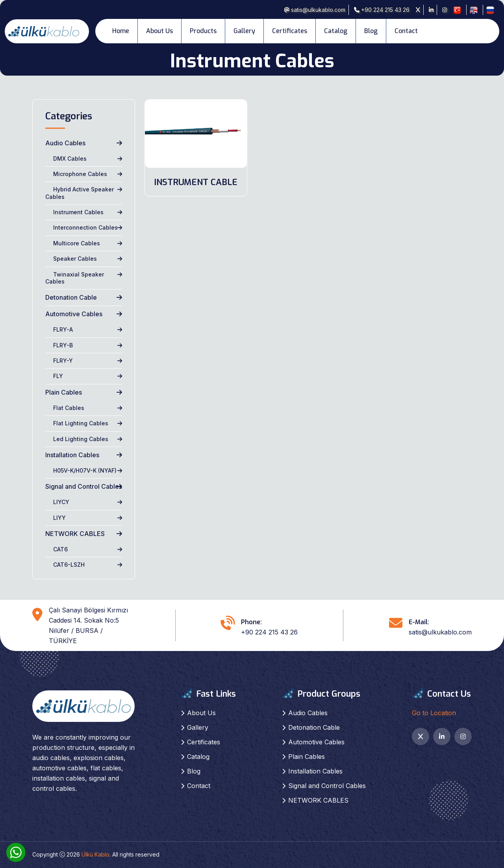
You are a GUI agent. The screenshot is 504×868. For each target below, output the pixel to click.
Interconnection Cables (85, 227)
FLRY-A (63, 329)
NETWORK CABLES (75, 534)
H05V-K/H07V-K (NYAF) (85, 470)
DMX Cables (70, 159)
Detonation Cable (71, 297)
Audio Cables (65, 143)
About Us (159, 31)
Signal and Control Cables (84, 486)
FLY (58, 376)
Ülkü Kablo (95, 854)
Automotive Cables (74, 314)
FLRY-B (63, 345)
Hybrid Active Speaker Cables (80, 193)
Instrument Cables (78, 212)
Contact (406, 31)
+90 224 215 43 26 (382, 10)
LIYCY (61, 502)
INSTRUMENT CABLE (196, 182)
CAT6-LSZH (69, 565)
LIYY (59, 518)
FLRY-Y (63, 361)
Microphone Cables (80, 174)
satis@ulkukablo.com (315, 10)
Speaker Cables (75, 259)
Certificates (290, 31)
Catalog (336, 31)
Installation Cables (72, 455)
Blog (371, 31)
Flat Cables (69, 408)
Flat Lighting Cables (81, 423)
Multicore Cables (77, 243)
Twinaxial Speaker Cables (75, 278)
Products (203, 31)
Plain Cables (64, 392)
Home (121, 31)
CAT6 (60, 549)
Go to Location (434, 713)
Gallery (244, 31)
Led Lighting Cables (81, 439)
